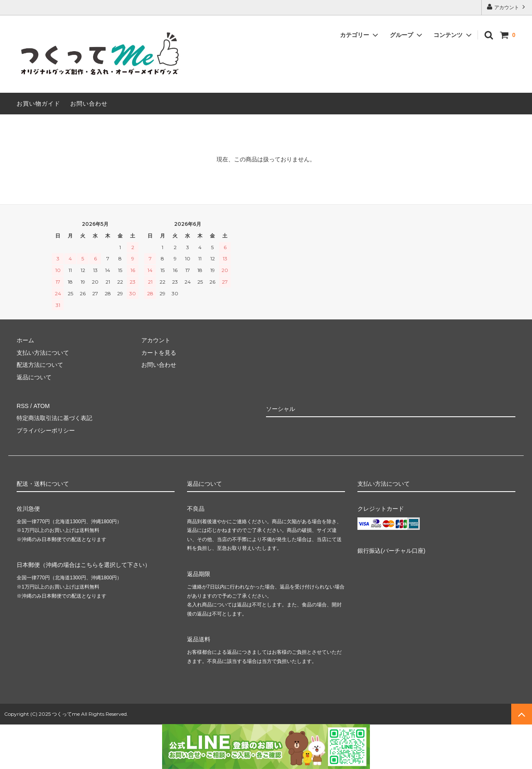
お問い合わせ (89, 104)
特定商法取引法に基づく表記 (54, 418)
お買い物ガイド (38, 104)
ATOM (41, 406)
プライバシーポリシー (46, 430)
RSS (23, 406)
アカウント (507, 7)
